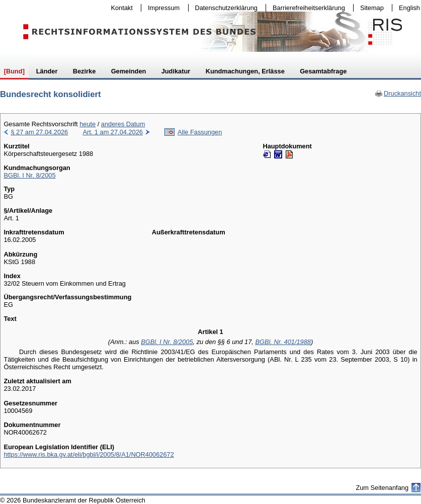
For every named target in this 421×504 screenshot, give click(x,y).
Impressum (161, 8)
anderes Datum (123, 124)
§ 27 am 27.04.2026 (39, 132)
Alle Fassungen (200, 132)
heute (88, 124)
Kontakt (120, 8)
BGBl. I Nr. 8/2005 (29, 175)
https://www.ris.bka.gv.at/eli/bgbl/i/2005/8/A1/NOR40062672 (89, 454)
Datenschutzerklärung (224, 8)
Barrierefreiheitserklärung (306, 8)
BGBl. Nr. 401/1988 (283, 342)
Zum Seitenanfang (382, 488)
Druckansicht (398, 93)
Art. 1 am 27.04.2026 (113, 132)
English (409, 8)
